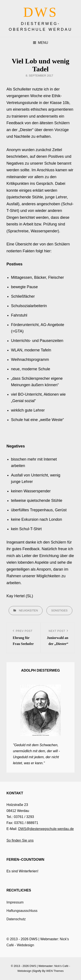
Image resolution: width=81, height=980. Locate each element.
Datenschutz (16, 919)
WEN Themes (55, 971)
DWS (41, 12)
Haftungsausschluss (22, 911)
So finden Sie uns (20, 840)
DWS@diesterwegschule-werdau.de (46, 829)
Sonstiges (59, 610)
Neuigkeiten (28, 610)
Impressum (15, 902)
